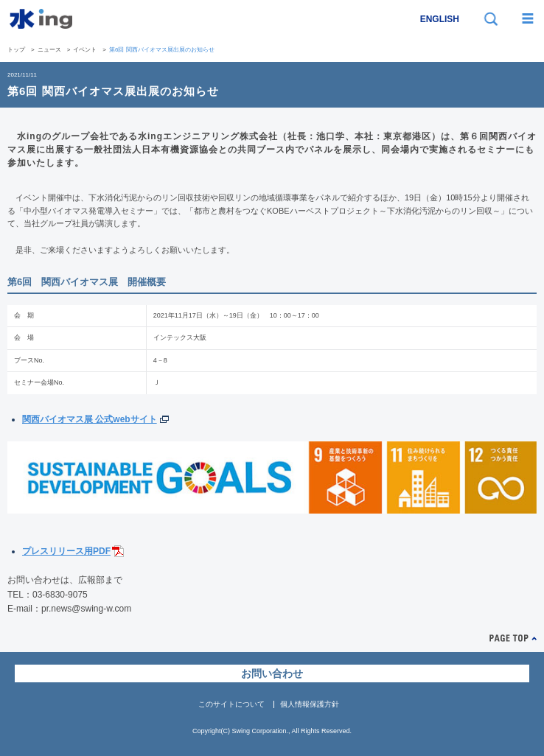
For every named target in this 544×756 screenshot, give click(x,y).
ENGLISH (440, 19)
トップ (16, 50)
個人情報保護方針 (310, 704)
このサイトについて (231, 704)
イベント (85, 50)
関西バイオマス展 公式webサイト (90, 419)
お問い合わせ (272, 673)
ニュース (49, 50)
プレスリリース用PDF (66, 551)
